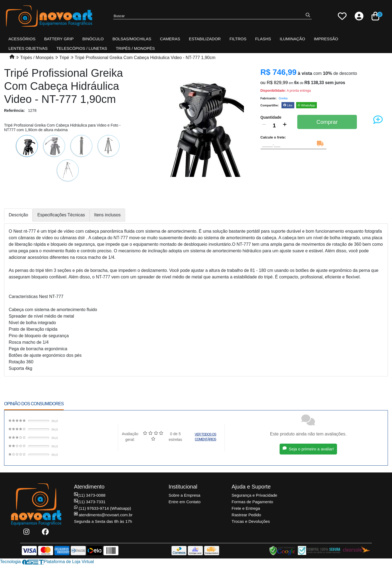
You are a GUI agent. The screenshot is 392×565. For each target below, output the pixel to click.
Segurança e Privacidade (255, 495)
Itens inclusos (107, 215)
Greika (283, 98)
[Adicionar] (285, 125)
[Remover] (264, 125)
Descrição (18, 215)
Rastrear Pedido (246, 515)
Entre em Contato (185, 502)
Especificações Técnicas (61, 215)
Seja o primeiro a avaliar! (308, 449)
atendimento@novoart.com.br (103, 515)
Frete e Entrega (246, 508)
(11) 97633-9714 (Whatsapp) (103, 508)
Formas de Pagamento (252, 502)
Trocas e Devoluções (251, 521)
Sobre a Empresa (184, 495)
